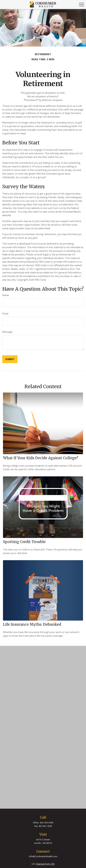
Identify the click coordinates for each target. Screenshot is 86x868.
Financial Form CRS (45, 864)
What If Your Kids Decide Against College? (41, 458)
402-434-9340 (47, 823)
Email (5, 314)
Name (6, 295)
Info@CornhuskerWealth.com (43, 856)
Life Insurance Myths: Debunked (32, 624)
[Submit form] (10, 359)
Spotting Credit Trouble (24, 542)
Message (7, 332)
